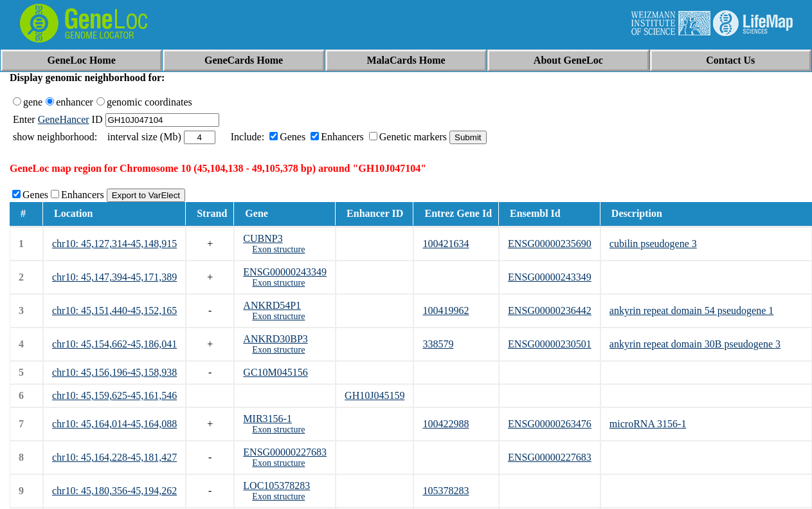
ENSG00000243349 (285, 272)
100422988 (446, 424)
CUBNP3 (263, 238)
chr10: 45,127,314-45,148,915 (114, 244)
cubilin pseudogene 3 (653, 244)
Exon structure (278, 249)
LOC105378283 (276, 486)
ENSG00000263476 (550, 424)
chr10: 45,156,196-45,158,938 (114, 372)
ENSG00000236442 (550, 310)
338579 (438, 344)
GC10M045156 (275, 372)
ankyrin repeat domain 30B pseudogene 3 (695, 344)
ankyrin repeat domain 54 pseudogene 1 (691, 310)
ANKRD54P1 (272, 305)
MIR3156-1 (267, 419)
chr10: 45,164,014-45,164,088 (114, 424)
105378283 (446, 491)
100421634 (446, 244)
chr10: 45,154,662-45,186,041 (114, 344)
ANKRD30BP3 (275, 339)
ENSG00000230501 (550, 344)
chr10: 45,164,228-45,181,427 (114, 457)
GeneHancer (64, 119)
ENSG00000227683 (285, 452)
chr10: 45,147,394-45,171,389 (114, 277)
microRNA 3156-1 (648, 424)
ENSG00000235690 (550, 244)
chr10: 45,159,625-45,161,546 (114, 395)
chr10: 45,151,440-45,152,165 (114, 310)
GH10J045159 (374, 395)
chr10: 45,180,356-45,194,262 (114, 491)
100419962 (446, 310)
